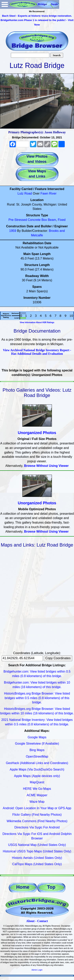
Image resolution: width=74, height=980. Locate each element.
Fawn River (48, 193)
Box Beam (49, 220)
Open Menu (5, 4)
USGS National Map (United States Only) (37, 845)
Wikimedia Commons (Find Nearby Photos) (37, 821)
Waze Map (37, 802)
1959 (13, 231)
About (30, 921)
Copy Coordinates (58, 658)
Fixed (62, 220)
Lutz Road (25, 193)
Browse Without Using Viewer (46, 466)
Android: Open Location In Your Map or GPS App (37, 808)
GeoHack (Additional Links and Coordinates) (37, 763)
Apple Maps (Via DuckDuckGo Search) (37, 769)
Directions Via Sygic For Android (37, 827)
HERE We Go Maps (37, 789)
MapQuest (37, 782)
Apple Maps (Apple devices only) (37, 776)
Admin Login (37, 970)
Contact (42, 921)
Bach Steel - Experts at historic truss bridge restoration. (37, 16)
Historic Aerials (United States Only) (37, 858)
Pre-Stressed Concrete (25, 220)
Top (51, 887)
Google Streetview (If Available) (37, 744)
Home (23, 887)
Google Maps (37, 737)
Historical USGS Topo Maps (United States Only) (37, 851)
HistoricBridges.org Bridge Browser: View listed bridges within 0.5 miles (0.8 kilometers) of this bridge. (37, 698)
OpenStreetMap (37, 756)
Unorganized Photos (37, 433)
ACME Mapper (37, 795)
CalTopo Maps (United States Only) (37, 864)
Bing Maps (37, 750)
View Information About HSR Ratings (37, 322)
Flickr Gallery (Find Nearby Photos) (37, 815)
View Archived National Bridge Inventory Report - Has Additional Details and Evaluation (37, 352)
